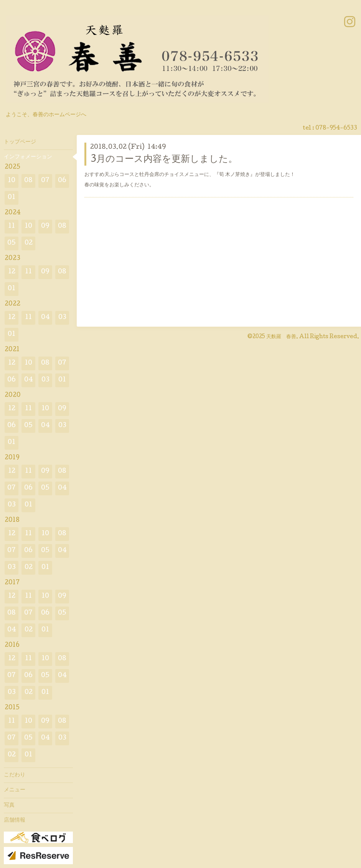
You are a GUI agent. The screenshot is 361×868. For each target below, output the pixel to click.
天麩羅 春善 (281, 337)
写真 (9, 806)
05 (12, 243)
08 (28, 181)
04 (45, 318)
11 (12, 226)
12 (12, 272)
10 (12, 181)
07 (45, 181)
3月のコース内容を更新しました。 (164, 160)
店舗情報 (15, 820)
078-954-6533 (336, 128)
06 (62, 181)
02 (29, 243)
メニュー (15, 790)
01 (12, 198)
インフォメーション (28, 157)
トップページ (20, 142)
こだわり (15, 775)
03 (62, 318)
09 (45, 226)
